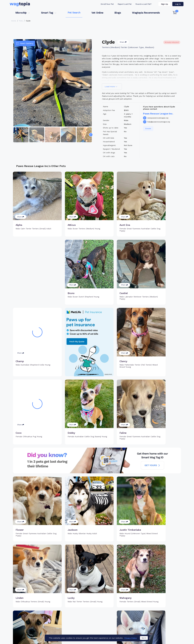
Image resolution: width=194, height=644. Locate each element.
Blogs (118, 13)
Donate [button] (148, 129)
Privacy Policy (131, 638)
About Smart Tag (117, 617)
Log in (178, 4)
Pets (21, 21)
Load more (111, 86)
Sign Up (164, 4)
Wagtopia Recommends (146, 13)
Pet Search (74, 13)
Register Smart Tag (118, 608)
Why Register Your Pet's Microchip (86, 608)
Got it (144, 638)
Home (14, 21)
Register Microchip (78, 613)
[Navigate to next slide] (91, 135)
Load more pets (97, 574)
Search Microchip (77, 617)
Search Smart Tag (117, 613)
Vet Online (97, 13)
